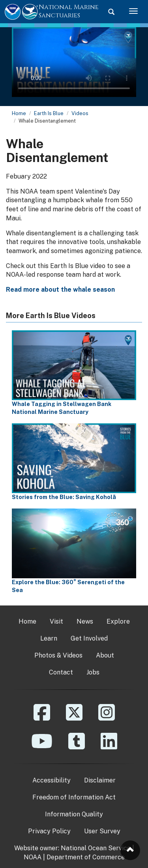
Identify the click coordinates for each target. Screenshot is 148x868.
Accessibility (52, 780)
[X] (74, 718)
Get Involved (89, 638)
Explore (118, 621)
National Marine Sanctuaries (69, 11)
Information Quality (74, 814)
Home (19, 113)
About (105, 655)
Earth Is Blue (49, 113)
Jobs (93, 672)
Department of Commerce (86, 857)
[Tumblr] (77, 747)
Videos (80, 113)
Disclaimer (100, 780)
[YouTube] (42, 747)
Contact (61, 672)
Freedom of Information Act (74, 797)
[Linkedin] (109, 747)
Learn (49, 638)
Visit (56, 621)
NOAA (33, 857)
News (85, 621)
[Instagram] (107, 718)
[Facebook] (42, 718)
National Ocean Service (96, 848)
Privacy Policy (49, 831)
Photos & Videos (58, 655)
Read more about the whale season (60, 290)
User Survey (102, 831)
